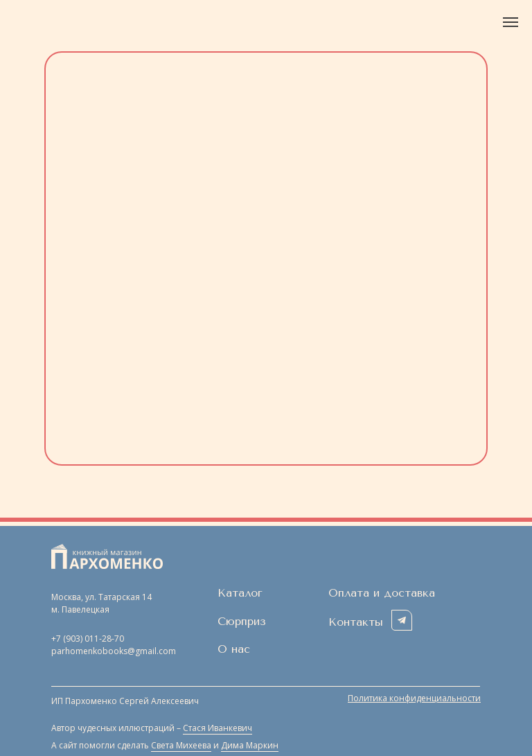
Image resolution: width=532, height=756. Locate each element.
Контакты (356, 622)
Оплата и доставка (382, 593)
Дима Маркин (250, 745)
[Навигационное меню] (511, 22)
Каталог (240, 593)
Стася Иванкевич (218, 728)
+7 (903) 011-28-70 (88, 639)
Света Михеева (181, 745)
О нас (234, 649)
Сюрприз (242, 621)
